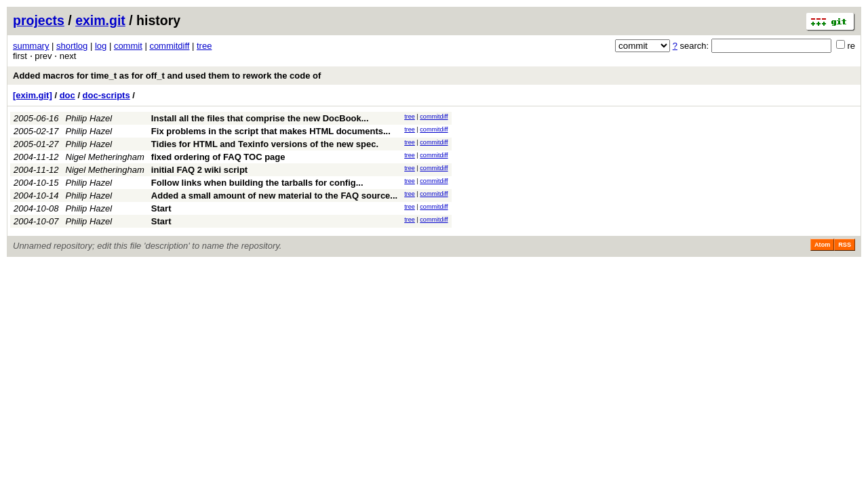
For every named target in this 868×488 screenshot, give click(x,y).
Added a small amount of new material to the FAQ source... (274, 196)
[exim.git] (33, 95)
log (101, 46)
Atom (822, 245)
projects (39, 20)
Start (161, 208)
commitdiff (169, 46)
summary (31, 46)
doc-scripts (106, 95)
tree (204, 46)
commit (128, 46)
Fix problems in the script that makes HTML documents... (271, 131)
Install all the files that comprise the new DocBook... (260, 118)
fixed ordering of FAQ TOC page (218, 157)
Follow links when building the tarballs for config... (257, 183)
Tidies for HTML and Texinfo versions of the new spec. (265, 144)
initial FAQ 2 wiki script (199, 170)
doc (67, 95)
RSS (845, 245)
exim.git (100, 20)
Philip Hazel (89, 118)
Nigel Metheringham (105, 157)
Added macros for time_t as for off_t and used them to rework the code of (167, 76)
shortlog (72, 46)
